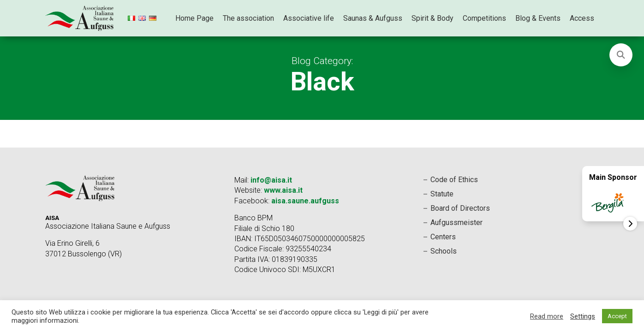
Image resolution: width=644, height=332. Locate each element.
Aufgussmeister (456, 222)
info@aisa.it (271, 180)
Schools (444, 251)
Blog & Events (538, 18)
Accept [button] (617, 316)
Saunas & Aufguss (373, 18)
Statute (442, 194)
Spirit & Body (432, 18)
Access (582, 18)
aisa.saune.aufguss (305, 201)
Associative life (309, 18)
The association (248, 18)
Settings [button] (583, 316)
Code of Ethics (454, 180)
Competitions (484, 18)
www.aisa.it (283, 190)
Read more (547, 316)
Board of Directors (460, 208)
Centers (443, 237)
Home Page (194, 18)
